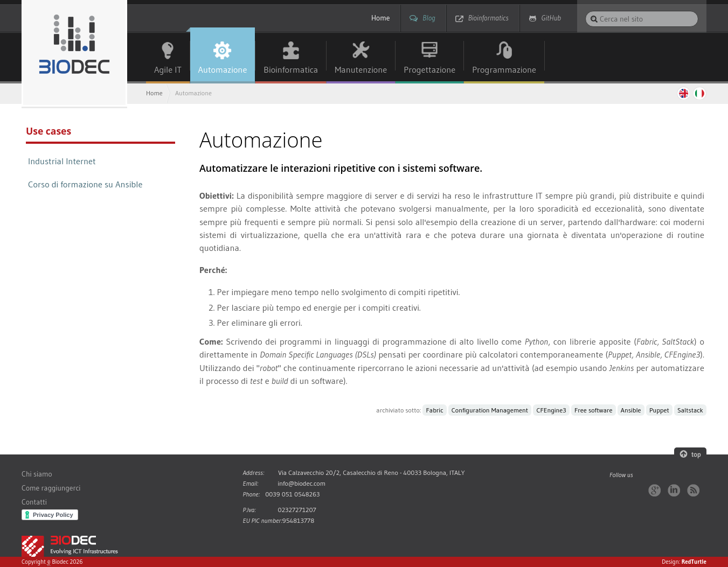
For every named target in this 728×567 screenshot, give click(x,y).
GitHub (551, 18)
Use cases (48, 131)
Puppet (659, 410)
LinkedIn (674, 490)
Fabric (435, 410)
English (683, 93)
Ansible (631, 410)
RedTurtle (694, 562)
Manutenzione (361, 69)
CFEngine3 (551, 410)
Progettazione (429, 69)
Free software (593, 410)
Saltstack (690, 410)
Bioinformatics (488, 18)
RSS (693, 490)
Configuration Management (490, 410)
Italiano (700, 93)
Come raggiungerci (51, 488)
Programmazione (504, 69)
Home (380, 18)
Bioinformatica (291, 69)
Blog (429, 18)
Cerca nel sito (585, 10)
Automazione (223, 69)
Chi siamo (37, 474)
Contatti (34, 502)
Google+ (654, 490)
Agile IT (168, 69)
